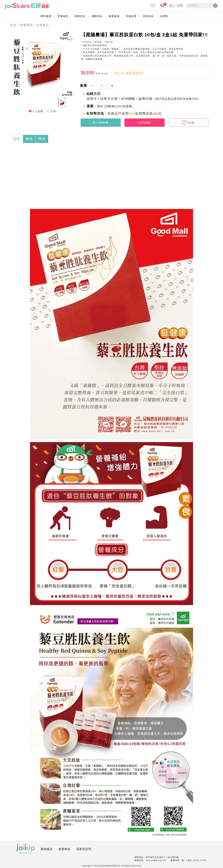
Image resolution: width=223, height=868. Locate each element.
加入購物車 (101, 123)
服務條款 (65, 849)
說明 (16, 139)
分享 (53, 111)
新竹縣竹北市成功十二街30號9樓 (162, 857)
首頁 (12, 25)
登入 (172, 5)
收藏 (188, 123)
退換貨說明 (84, 849)
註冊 (180, 5)
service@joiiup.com (156, 860)
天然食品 (43, 25)
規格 (29, 139)
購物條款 (47, 849)
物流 (42, 139)
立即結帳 (144, 123)
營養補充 (26, 25)
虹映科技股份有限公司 (110, 866)
